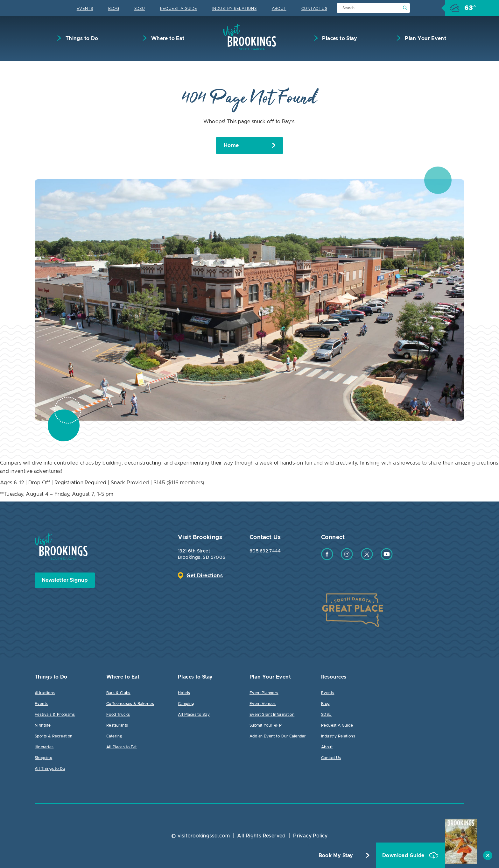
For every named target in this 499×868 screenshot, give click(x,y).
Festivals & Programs (55, 715)
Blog (114, 9)
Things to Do (81, 39)
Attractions (45, 693)
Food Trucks (118, 715)
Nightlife (43, 725)
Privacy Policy (310, 836)
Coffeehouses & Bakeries (130, 704)
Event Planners (264, 693)
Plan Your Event (425, 39)
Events (85, 9)
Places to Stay (339, 39)
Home (231, 146)
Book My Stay (336, 856)
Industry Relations (234, 9)
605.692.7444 (265, 551)
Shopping (43, 758)
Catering (114, 736)
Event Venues (263, 704)
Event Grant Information (272, 715)
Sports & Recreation (54, 736)
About (279, 9)
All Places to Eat (122, 747)
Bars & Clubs (118, 693)
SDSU (140, 9)
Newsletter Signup (65, 580)
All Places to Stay (194, 715)
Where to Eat (167, 39)
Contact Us (314, 9)
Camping (186, 704)
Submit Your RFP (266, 725)
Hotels (184, 693)
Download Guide (404, 856)
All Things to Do (50, 769)
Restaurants (117, 725)
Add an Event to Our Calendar (278, 736)
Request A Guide (179, 9)
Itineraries (44, 747)
